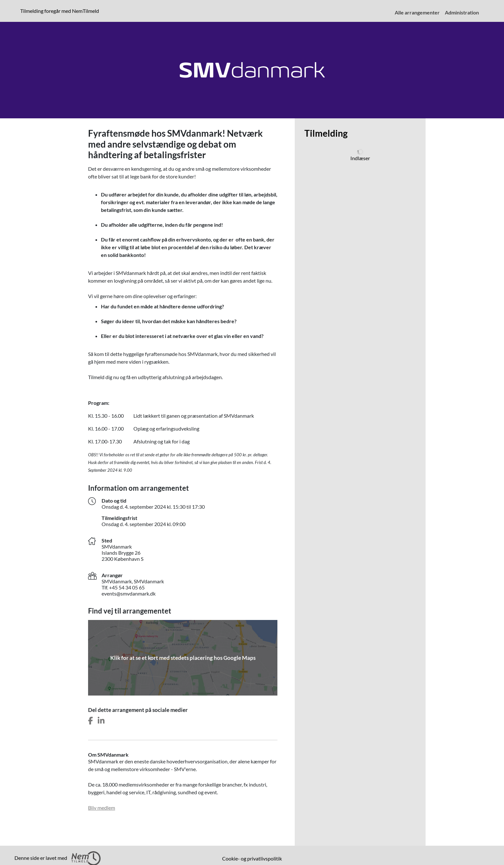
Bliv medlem (102, 808)
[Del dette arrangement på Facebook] (90, 721)
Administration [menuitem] (462, 12)
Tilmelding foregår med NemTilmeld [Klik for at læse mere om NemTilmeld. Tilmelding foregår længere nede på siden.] (61, 11)
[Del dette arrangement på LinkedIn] (101, 721)
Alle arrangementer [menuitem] (417, 12)
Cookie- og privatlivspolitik (252, 858)
